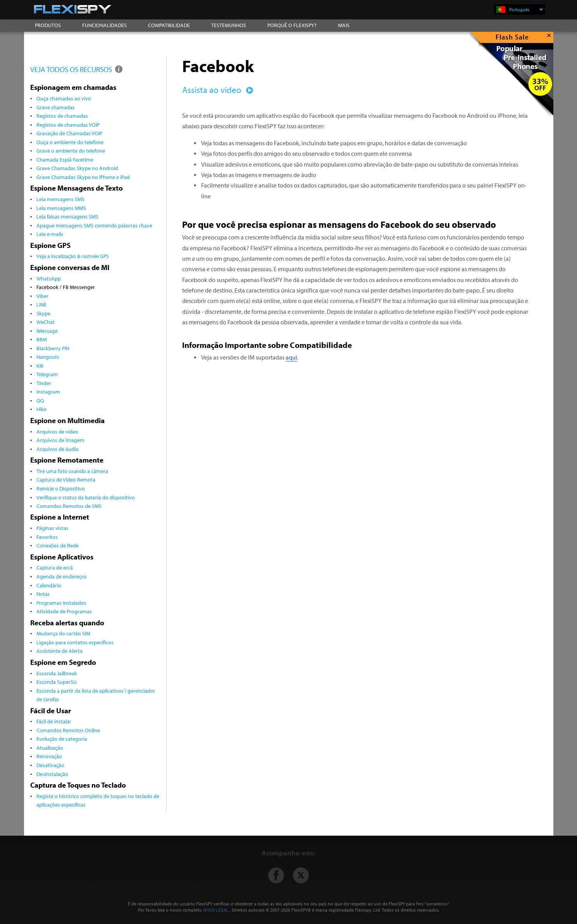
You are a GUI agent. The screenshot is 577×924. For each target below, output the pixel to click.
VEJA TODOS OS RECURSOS (77, 69)
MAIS (344, 25)
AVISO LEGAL (216, 910)
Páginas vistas (53, 528)
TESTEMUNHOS (229, 25)
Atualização (50, 748)
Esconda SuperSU (57, 682)
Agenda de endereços (62, 576)
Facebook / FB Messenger (66, 287)
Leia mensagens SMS (60, 199)
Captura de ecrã (55, 567)
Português (526, 9)
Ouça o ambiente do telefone (70, 142)
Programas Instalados (61, 603)
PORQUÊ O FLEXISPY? (292, 25)
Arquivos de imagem (60, 440)
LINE (41, 304)
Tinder (44, 383)
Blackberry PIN (53, 348)
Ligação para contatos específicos (75, 642)
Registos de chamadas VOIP (68, 125)
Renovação (49, 756)
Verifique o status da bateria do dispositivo (86, 497)
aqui (291, 357)
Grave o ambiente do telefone (71, 151)
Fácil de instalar (54, 721)
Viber (42, 296)
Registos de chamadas (62, 116)
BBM (42, 339)
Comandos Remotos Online (68, 730)
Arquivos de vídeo (57, 431)
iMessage (47, 331)
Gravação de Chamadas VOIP (69, 133)
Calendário (49, 585)
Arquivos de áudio (58, 449)
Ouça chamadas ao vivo (64, 98)
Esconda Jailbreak (57, 673)
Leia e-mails (50, 234)
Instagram (48, 391)
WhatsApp (49, 278)
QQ (40, 400)
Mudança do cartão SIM (63, 633)
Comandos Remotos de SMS (69, 506)
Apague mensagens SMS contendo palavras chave (94, 225)
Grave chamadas (56, 107)
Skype (43, 313)
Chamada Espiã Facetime (65, 159)
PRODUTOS (48, 25)
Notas (43, 594)
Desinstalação (52, 774)
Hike (41, 409)
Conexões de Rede (58, 545)
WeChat (46, 322)
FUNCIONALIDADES (104, 25)
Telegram (47, 374)
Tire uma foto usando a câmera (72, 471)
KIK (40, 366)
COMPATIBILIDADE (169, 25)
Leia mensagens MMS (61, 208)
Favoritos (47, 537)
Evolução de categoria (62, 739)
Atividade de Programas (64, 611)
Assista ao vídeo (216, 90)
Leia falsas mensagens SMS (67, 216)
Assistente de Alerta (59, 651)
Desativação (50, 765)
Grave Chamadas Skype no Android (77, 168)
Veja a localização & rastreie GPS (73, 256)
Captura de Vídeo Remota (66, 479)
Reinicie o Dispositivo (61, 488)
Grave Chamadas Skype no (83, 177)
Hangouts (48, 357)
